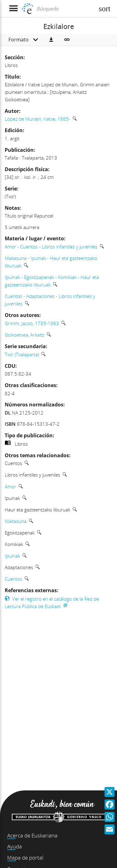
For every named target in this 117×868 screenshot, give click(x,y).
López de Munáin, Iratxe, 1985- (37, 119)
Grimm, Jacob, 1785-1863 (32, 323)
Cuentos (13, 579)
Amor (10, 487)
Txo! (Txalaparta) (22, 354)
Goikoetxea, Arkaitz (24, 335)
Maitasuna (16, 521)
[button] (51, 40)
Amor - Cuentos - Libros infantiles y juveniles (51, 247)
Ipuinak (12, 556)
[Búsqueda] (65, 9)
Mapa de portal (25, 858)
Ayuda (15, 846)
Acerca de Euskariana (32, 835)
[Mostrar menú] (13, 9)
